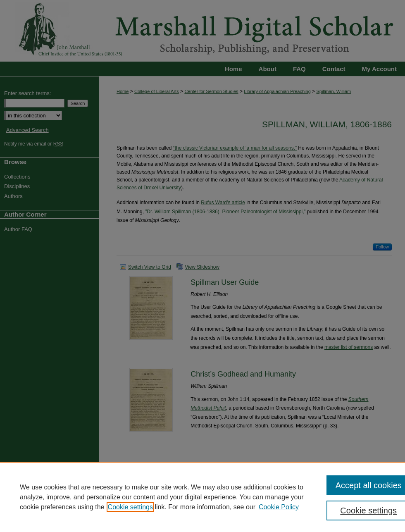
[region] (202, 497)
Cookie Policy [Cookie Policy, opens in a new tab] (279, 507)
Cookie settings (130, 507)
